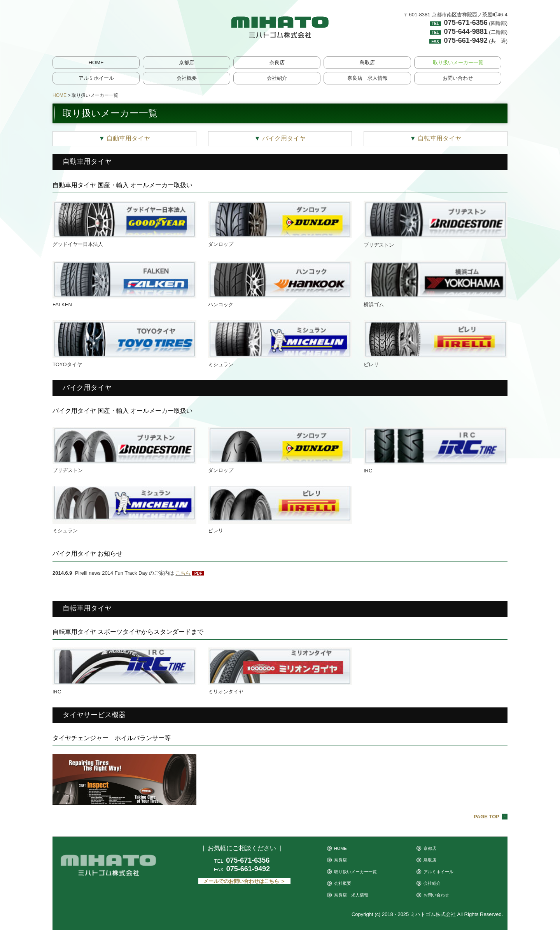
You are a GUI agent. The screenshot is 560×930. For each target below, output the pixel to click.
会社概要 (187, 78)
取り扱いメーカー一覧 (458, 62)
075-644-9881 (466, 32)
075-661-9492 (466, 40)
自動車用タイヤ (124, 138)
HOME (96, 62)
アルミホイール (96, 78)
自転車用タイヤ (436, 138)
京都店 (186, 62)
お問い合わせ (458, 78)
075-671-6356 (466, 23)
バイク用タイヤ (280, 138)
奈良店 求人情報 (367, 78)
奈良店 (277, 62)
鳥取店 (367, 62)
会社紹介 (277, 78)
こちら (183, 573)
